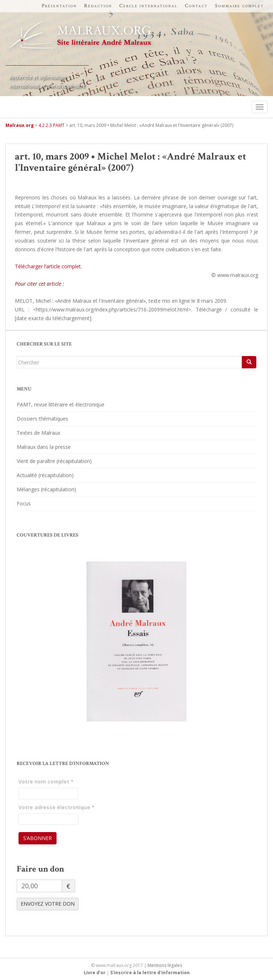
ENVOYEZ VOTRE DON (48, 904)
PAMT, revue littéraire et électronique (61, 404)
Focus (24, 503)
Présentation (59, 6)
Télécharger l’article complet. (48, 266)
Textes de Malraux (38, 433)
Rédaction (98, 6)
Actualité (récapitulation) (45, 475)
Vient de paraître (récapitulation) (54, 461)
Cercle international (148, 6)
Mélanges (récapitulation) (46, 489)
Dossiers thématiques (42, 419)
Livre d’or (95, 973)
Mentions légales (165, 965)
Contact (196, 6)
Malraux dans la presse (44, 447)
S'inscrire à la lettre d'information (150, 973)
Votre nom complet (46, 781)
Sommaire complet (239, 6)
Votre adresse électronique (57, 807)
